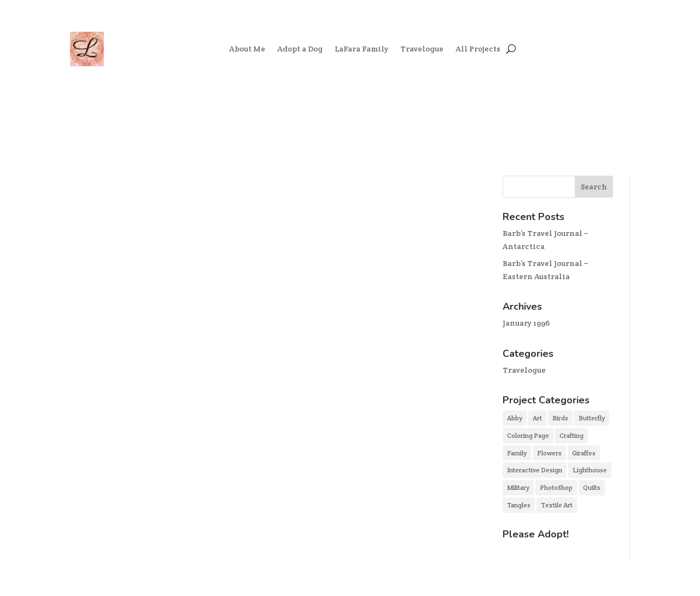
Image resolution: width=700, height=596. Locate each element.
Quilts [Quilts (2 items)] (592, 487)
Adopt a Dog (300, 49)
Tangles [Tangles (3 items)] (519, 505)
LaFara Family (361, 49)
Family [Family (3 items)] (517, 453)
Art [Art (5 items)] (537, 418)
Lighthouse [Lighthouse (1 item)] (590, 470)
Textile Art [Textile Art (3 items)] (557, 505)
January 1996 (526, 323)
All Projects (478, 49)
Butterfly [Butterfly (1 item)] (592, 418)
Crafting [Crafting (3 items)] (571, 435)
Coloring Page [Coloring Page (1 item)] (528, 435)
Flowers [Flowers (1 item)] (549, 453)
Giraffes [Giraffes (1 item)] (584, 453)
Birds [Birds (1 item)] (560, 418)
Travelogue (422, 49)
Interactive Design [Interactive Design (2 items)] (535, 470)
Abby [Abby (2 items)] (515, 418)
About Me (247, 49)
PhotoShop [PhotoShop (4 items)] (556, 487)
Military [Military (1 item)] (518, 487)
